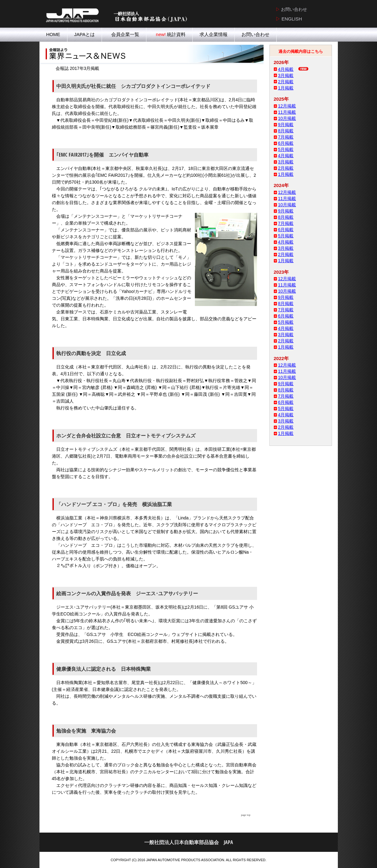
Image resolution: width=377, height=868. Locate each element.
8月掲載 (286, 131)
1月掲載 (286, 88)
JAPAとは (85, 34)
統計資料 (169, 34)
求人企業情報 (214, 34)
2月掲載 (286, 82)
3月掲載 (286, 75)
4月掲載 (286, 69)
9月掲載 (286, 125)
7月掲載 (286, 137)
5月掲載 (286, 149)
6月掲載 (286, 143)
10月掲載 (287, 118)
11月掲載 (287, 112)
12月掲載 (287, 106)
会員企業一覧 (124, 34)
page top (246, 815)
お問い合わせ (255, 34)
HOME (53, 34)
